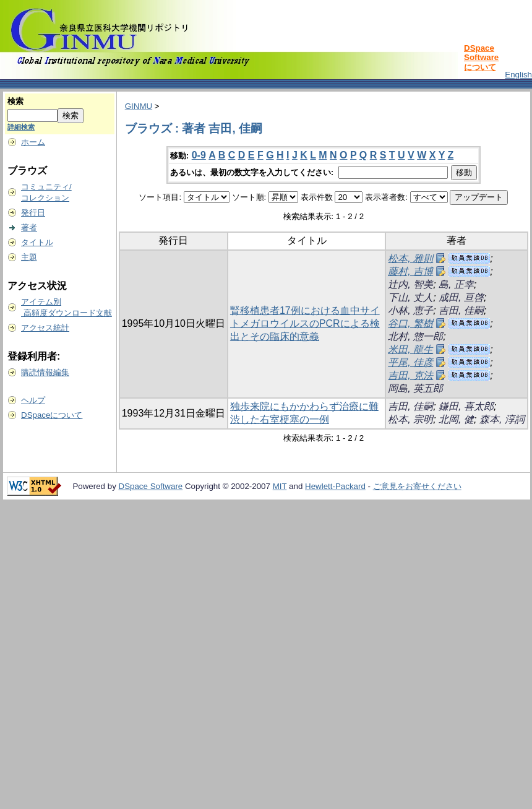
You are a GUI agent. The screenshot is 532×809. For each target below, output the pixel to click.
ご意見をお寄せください (417, 486)
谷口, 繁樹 (410, 323)
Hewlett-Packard (335, 486)
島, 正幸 (456, 284)
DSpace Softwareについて (481, 58)
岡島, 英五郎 (415, 388)
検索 (15, 101)
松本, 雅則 (410, 258)
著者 (29, 227)
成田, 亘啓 (461, 297)
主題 (29, 257)
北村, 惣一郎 (415, 336)
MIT (280, 486)
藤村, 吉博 (410, 271)
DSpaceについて (52, 415)
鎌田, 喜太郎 (466, 406)
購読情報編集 (45, 372)
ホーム (33, 142)
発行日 (33, 213)
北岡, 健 (456, 419)
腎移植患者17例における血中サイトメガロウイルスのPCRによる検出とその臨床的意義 (305, 323)
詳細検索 (21, 127)
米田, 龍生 (410, 349)
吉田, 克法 (410, 375)
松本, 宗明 (410, 419)
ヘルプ (33, 400)
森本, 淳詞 (502, 419)
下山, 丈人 (410, 297)
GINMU (139, 106)
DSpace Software (151, 486)
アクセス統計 (45, 328)
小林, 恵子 (410, 310)
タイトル (37, 242)
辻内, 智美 (410, 284)
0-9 (199, 155)
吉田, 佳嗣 (461, 310)
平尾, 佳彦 (410, 362)
